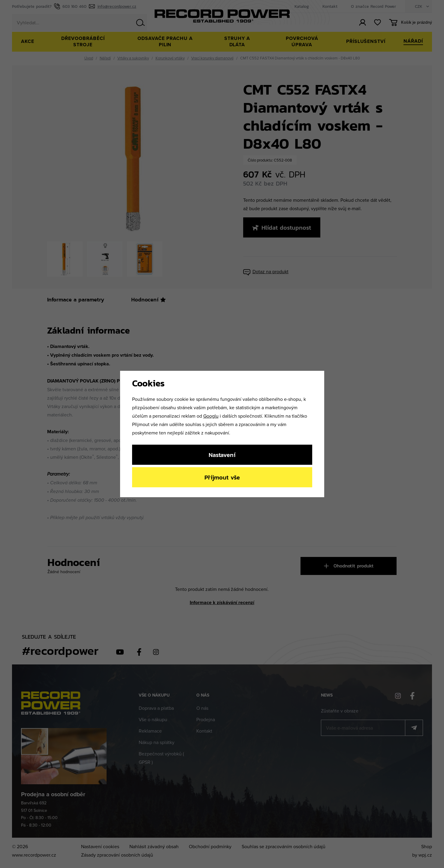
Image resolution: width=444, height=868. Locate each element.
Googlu (211, 416)
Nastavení (222, 455)
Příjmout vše (222, 477)
